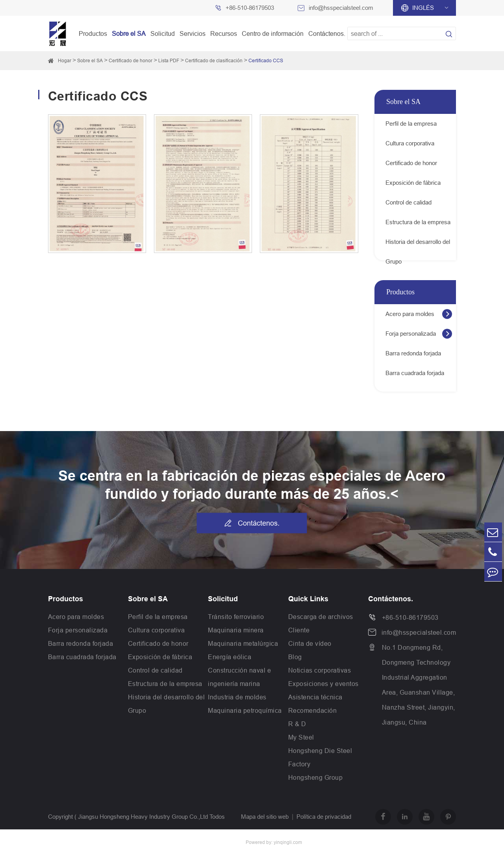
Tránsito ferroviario (236, 617)
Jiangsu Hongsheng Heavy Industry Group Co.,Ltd (143, 817)
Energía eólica (230, 657)
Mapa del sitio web (265, 817)
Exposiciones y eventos (323, 684)
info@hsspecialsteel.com (341, 8)
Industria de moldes (237, 697)
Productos (93, 33)
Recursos (224, 33)
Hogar (65, 60)
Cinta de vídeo (310, 643)
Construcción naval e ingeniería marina (239, 677)
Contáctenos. (327, 33)
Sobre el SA (129, 33)
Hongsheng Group (316, 777)
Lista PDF (169, 60)
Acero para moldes (410, 314)
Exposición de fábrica (413, 183)
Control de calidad (409, 202)
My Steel (301, 737)
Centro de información (273, 33)
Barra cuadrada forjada (415, 373)
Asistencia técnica (315, 697)
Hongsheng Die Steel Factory (320, 757)
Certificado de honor (131, 60)
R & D (297, 724)
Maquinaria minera (236, 630)
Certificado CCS (266, 60)
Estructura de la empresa (418, 222)
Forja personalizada (411, 334)
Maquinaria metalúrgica (243, 643)
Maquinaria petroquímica (245, 710)
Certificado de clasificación (214, 60)
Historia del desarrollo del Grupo (418, 245)
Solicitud (163, 33)
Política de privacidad (324, 817)
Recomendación (313, 710)
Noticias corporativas (320, 670)
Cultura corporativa (410, 143)
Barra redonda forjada (413, 353)
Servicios (193, 33)
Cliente (299, 630)
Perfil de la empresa (411, 124)
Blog (295, 657)
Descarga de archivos (321, 617)
